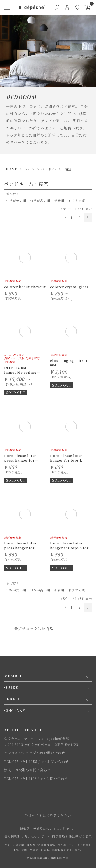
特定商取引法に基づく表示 (72, 836)
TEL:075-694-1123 (20, 779)
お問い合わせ (56, 761)
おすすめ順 (77, 200)
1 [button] (72, 218)
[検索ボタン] (57, 8)
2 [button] (80, 218)
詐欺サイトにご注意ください (48, 816)
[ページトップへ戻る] (48, 800)
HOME (12, 169)
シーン (30, 169)
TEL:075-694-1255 (21, 761)
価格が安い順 (16, 200)
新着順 (59, 200)
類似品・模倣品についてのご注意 (45, 829)
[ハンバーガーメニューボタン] (7, 8)
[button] (64, 218)
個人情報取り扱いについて (24, 836)
